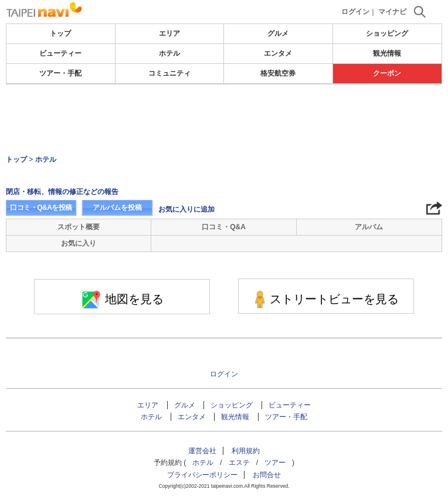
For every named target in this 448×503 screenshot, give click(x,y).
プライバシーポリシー (202, 475)
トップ (60, 33)
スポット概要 (79, 227)
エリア (169, 33)
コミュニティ (169, 73)
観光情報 (387, 53)
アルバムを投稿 (117, 208)
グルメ (278, 33)
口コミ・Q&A (224, 227)
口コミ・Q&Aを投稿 (41, 208)
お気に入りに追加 (186, 209)
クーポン (387, 73)
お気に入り (79, 243)
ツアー (275, 463)
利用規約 (246, 451)
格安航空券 (278, 73)
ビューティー (60, 53)
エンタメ (278, 53)
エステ (239, 463)
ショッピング (387, 33)
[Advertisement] (224, 120)
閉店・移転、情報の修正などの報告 (62, 192)
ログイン (355, 12)
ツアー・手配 (60, 73)
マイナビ (392, 12)
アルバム (369, 227)
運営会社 (202, 451)
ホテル (169, 53)
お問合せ (267, 475)
